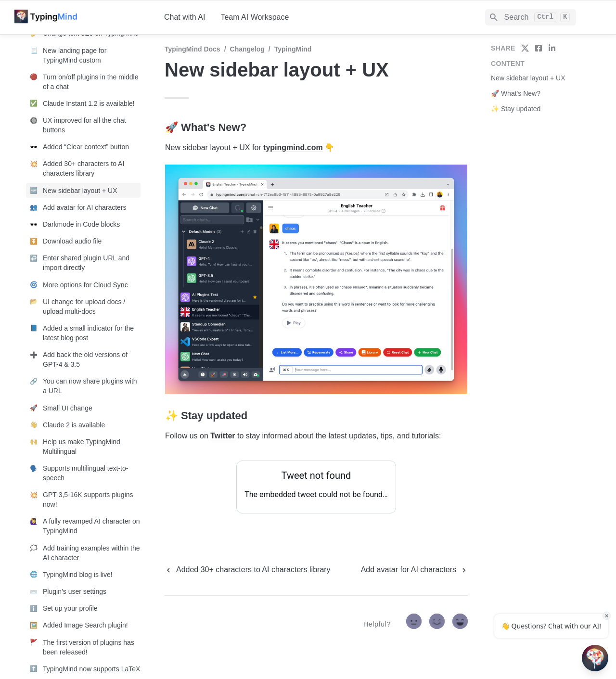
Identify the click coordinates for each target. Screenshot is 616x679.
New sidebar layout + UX (528, 78)
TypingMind (293, 49)
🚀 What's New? (516, 93)
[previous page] (248, 570)
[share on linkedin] (552, 48)
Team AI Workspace (255, 17)
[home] (82, 17)
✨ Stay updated (516, 109)
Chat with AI (185, 17)
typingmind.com (293, 147)
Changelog (247, 49)
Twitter (223, 436)
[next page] (414, 570)
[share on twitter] (525, 48)
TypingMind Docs (192, 49)
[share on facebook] (539, 48)
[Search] (531, 17)
